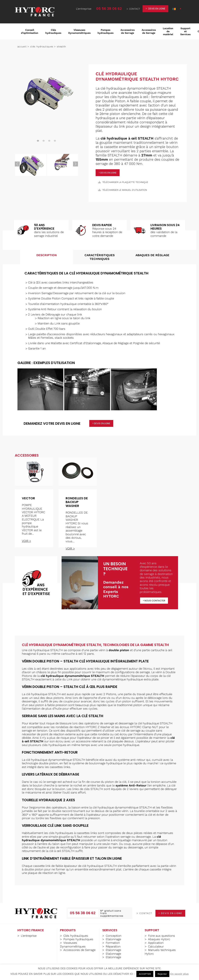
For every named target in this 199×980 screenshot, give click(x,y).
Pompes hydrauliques (105, 31)
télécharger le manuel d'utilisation (123, 190)
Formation (113, 943)
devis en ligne (157, 9)
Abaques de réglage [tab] (152, 255)
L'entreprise (84, 9)
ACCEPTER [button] (145, 974)
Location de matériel (168, 31)
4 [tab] (55, 141)
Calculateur (156, 946)
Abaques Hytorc (159, 939)
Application (156, 943)
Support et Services (185, 31)
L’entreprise (29, 936)
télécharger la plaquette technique (123, 182)
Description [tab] (47, 255)
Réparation (113, 946)
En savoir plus (179, 974)
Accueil (22, 47)
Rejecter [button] (162, 974)
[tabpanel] (46, 92)
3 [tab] (49, 141)
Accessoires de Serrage (128, 31)
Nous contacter (155, 601)
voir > (26, 541)
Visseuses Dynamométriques (79, 31)
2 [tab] (44, 141)
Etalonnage (113, 939)
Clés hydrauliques (53, 31)
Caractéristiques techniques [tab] (100, 257)
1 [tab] (38, 141)
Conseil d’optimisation (30, 31)
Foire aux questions (162, 936)
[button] (177, 9)
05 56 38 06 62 (109, 9)
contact (135, 9)
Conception (114, 936)
